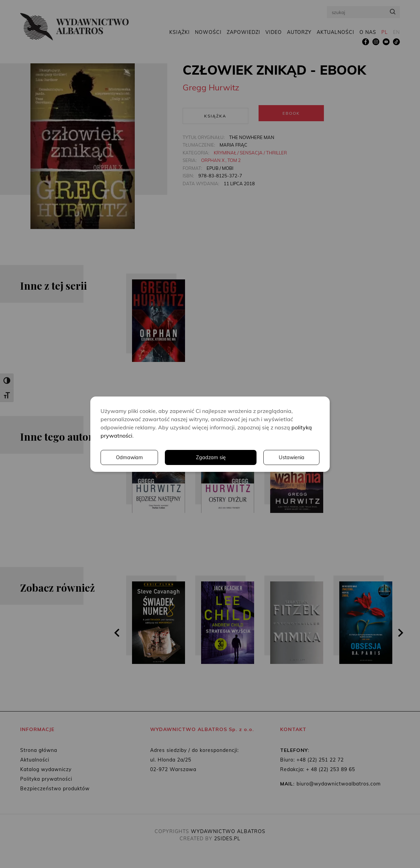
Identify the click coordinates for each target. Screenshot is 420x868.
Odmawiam (290, 457)
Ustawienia (225, 457)
